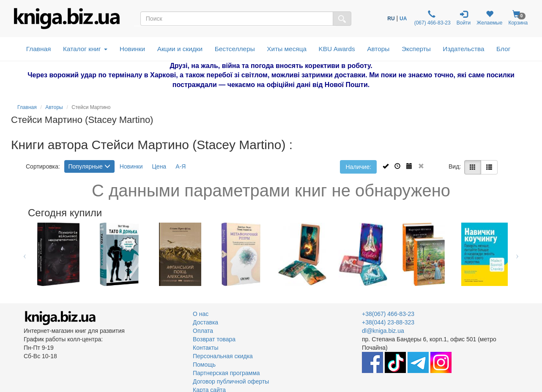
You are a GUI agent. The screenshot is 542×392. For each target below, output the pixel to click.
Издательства (463, 49)
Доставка (205, 322)
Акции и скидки (180, 49)
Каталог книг (85, 49)
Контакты (205, 348)
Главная (39, 49)
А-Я (181, 166)
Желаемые (489, 18)
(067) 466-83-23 (431, 18)
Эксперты (416, 49)
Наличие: (358, 167)
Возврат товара (214, 339)
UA (403, 19)
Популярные (89, 166)
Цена (159, 166)
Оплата (203, 331)
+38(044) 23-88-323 (388, 322)
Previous (25, 254)
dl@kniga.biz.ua (383, 331)
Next (517, 254)
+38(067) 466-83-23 (388, 314)
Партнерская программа (226, 373)
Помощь (204, 365)
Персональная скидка (223, 356)
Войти (464, 18)
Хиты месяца (287, 49)
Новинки (132, 49)
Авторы (378, 49)
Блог (503, 49)
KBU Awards (337, 49)
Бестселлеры (235, 49)
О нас (201, 314)
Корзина (518, 18)
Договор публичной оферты (231, 381)
